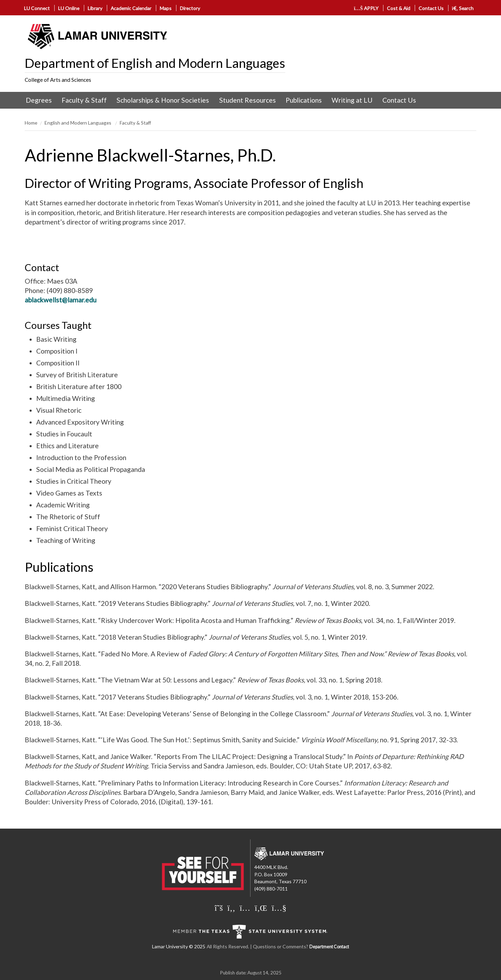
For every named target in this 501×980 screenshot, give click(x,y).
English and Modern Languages (78, 123)
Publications (304, 100)
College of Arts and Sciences (58, 80)
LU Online (69, 8)
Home (31, 123)
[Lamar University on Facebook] (231, 908)
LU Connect (37, 8)
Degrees (39, 100)
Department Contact (329, 947)
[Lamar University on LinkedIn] (261, 908)
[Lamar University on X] (219, 908)
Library (95, 8)
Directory (190, 8)
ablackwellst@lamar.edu (61, 300)
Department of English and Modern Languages (155, 63)
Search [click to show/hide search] (463, 8)
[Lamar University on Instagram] (245, 908)
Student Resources (248, 100)
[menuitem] (39, 100)
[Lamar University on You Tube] (279, 908)
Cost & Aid (399, 8)
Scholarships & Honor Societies (163, 100)
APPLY (366, 8)
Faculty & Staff (84, 100)
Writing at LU (352, 100)
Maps (166, 8)
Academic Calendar (131, 8)
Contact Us (431, 8)
